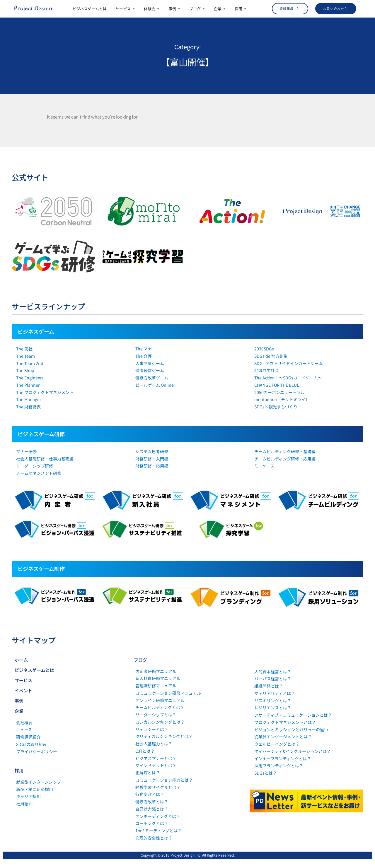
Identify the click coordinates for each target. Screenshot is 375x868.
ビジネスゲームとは (34, 670)
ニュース (24, 730)
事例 (19, 701)
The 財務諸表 (28, 407)
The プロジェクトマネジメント (45, 392)
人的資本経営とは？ (273, 672)
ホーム (21, 660)
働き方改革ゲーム (152, 378)
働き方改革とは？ (152, 802)
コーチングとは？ (152, 823)
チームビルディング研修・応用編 (285, 459)
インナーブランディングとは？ (283, 759)
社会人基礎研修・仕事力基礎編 (45, 459)
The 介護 (144, 356)
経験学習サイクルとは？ (158, 787)
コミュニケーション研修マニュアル (168, 693)
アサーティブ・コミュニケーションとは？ (293, 715)
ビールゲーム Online (155, 385)
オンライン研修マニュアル (160, 700)
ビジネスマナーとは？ (156, 758)
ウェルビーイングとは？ (277, 744)
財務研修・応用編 (152, 466)
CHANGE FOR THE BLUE (277, 385)
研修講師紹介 (28, 737)
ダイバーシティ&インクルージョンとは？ (293, 751)
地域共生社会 (267, 370)
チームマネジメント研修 (39, 473)
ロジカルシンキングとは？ (160, 722)
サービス (23, 680)
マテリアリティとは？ (275, 693)
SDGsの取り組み (31, 744)
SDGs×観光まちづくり (276, 407)
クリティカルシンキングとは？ (164, 736)
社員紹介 (24, 804)
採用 (19, 770)
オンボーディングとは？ (158, 816)
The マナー (146, 349)
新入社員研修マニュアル (158, 678)
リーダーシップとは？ (156, 715)
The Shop (25, 370)
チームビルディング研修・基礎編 (285, 451)
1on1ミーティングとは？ (158, 831)
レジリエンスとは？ (273, 708)
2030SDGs (264, 349)
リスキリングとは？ (273, 701)
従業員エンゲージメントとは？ (283, 737)
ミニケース (264, 466)
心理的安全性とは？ (154, 838)
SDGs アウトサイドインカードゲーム (289, 363)
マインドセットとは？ (156, 765)
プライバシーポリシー (37, 751)
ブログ (140, 660)
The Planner (28, 385)
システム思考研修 (152, 451)
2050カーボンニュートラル (279, 392)
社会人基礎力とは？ (154, 744)
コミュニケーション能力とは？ (164, 780)
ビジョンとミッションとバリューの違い (291, 730)
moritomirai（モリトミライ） (282, 399)
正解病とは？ (148, 773)
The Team (25, 356)
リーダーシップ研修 (35, 466)
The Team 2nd (30, 363)
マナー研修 (26, 451)
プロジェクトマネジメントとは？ (285, 722)
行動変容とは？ (150, 794)
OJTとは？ (145, 751)
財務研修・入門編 (152, 459)
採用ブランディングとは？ (279, 766)
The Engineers (30, 378)
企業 (19, 711)
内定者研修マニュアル (156, 671)
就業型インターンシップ (39, 782)
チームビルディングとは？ (160, 707)
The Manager (29, 399)
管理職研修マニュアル (156, 686)
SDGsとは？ (266, 773)
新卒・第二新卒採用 (35, 789)
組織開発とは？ (269, 686)
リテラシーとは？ (152, 729)
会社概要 (24, 723)
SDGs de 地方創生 (271, 356)
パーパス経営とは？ (273, 679)
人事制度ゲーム (150, 363)
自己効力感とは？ (152, 809)
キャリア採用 (28, 796)
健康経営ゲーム (150, 370)
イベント (23, 690)
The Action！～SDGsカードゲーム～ (288, 378)
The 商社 (24, 349)
